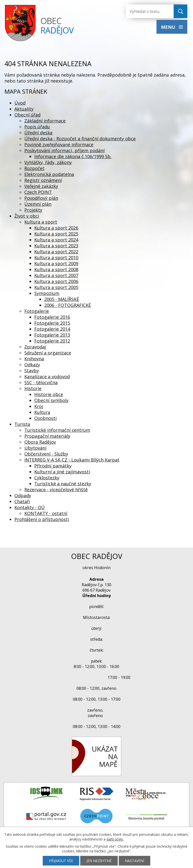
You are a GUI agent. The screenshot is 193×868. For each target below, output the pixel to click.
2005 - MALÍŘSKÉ (62, 299)
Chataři (22, 501)
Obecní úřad (27, 115)
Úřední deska (38, 133)
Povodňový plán (41, 198)
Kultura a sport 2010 (56, 258)
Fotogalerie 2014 (52, 329)
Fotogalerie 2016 (52, 317)
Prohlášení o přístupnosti (42, 519)
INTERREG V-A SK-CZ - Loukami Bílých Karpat (72, 460)
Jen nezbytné (99, 861)
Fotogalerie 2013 (52, 335)
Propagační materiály (47, 436)
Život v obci (27, 216)
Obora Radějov (40, 442)
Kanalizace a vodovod (47, 376)
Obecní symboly (51, 400)
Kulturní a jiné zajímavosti (62, 472)
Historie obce (49, 394)
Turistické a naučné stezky (63, 484)
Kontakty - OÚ (30, 507)
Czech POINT (38, 192)
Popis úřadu (37, 127)
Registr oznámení (43, 180)
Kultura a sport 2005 (56, 287)
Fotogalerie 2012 (52, 341)
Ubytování (35, 448)
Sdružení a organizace (48, 353)
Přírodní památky (53, 466)
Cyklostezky (47, 478)
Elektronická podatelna (49, 174)
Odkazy (32, 365)
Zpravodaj (35, 347)
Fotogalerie (37, 311)
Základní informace (45, 121)
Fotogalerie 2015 (52, 323)
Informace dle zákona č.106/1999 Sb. (73, 156)
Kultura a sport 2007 (56, 275)
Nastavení (135, 861)
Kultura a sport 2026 (56, 228)
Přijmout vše (61, 861)
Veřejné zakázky (41, 186)
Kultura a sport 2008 (56, 269)
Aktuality (24, 109)
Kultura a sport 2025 (56, 234)
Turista (22, 424)
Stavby (32, 371)
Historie (33, 388)
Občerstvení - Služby (46, 454)
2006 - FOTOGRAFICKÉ (68, 305)
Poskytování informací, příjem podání (64, 150)
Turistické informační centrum (57, 430)
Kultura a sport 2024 (56, 240)
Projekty (33, 210)
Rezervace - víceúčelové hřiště (56, 490)
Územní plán (38, 204)
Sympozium (47, 293)
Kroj (39, 406)
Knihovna (34, 359)
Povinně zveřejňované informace (59, 145)
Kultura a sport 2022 (56, 252)
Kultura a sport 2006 (56, 281)
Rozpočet (34, 168)
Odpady (23, 495)
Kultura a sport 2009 (56, 263)
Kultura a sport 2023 (56, 246)
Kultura (42, 412)
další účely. (115, 839)
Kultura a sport (41, 222)
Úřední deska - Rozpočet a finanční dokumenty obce (80, 139)
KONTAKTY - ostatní (46, 513)
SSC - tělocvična (41, 382)
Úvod (20, 103)
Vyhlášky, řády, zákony (48, 162)
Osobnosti (45, 418)
